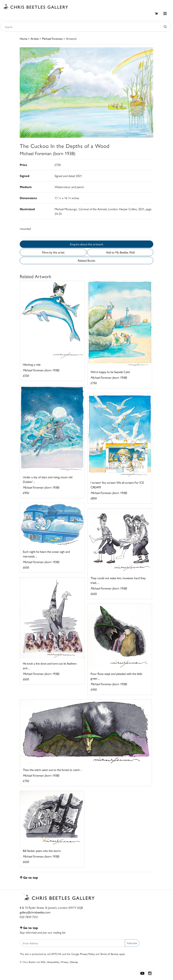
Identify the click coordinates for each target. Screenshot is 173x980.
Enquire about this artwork (87, 244)
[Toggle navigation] (165, 13)
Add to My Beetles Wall (120, 252)
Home (24, 39)
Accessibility (53, 962)
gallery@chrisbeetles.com (35, 912)
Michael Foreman (52, 39)
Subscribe (132, 943)
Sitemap (74, 962)
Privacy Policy (87, 954)
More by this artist (53, 252)
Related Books (86, 260)
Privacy (65, 962)
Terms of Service (109, 954)
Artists (35, 39)
